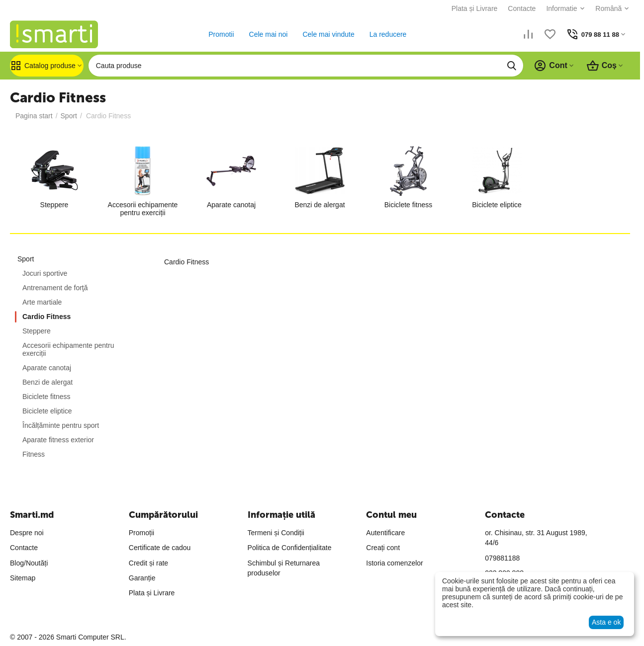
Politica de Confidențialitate (290, 548)
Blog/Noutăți (29, 563)
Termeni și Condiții (276, 533)
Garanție (142, 578)
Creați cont (383, 548)
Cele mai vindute (324, 34)
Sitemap (23, 578)
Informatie (554, 8)
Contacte (515, 8)
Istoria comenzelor (394, 563)
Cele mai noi (264, 34)
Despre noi (27, 533)
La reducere (384, 34)
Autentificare (385, 533)
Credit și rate (148, 563)
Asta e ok (606, 622)
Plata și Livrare (467, 8)
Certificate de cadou (160, 548)
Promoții (141, 533)
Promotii (217, 34)
